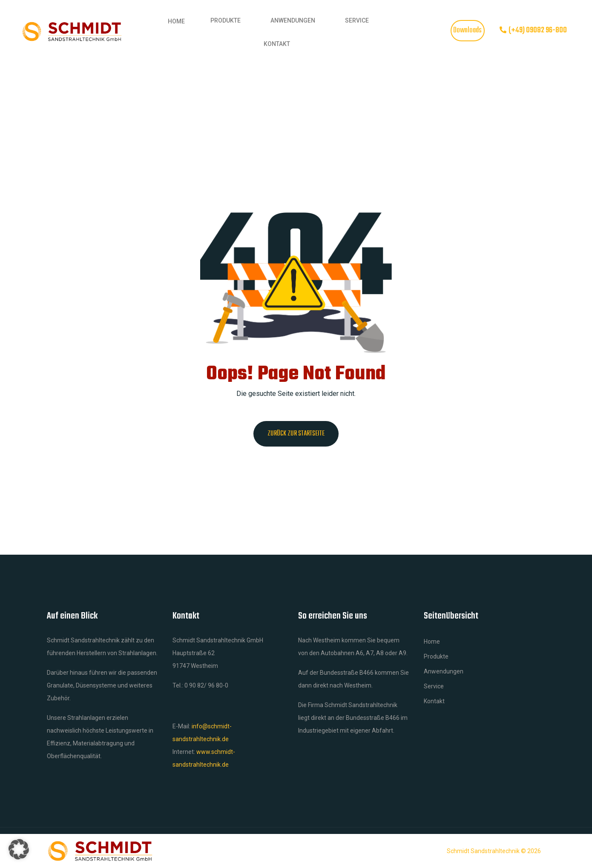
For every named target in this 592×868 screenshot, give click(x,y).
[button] (19, 849)
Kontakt (277, 44)
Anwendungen (293, 20)
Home (176, 21)
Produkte (226, 20)
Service (357, 20)
